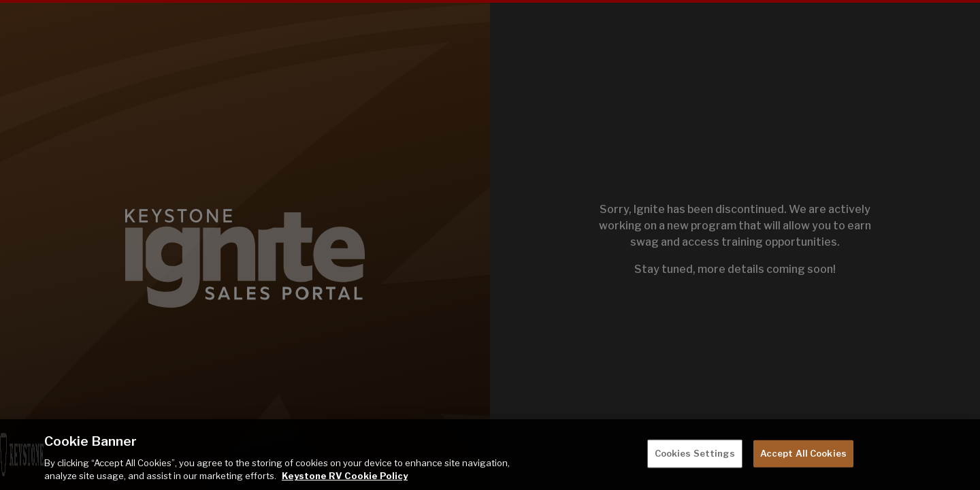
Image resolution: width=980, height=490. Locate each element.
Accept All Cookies (803, 453)
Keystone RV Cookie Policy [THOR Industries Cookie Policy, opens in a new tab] (345, 476)
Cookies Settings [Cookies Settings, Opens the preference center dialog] (695, 453)
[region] (490, 455)
